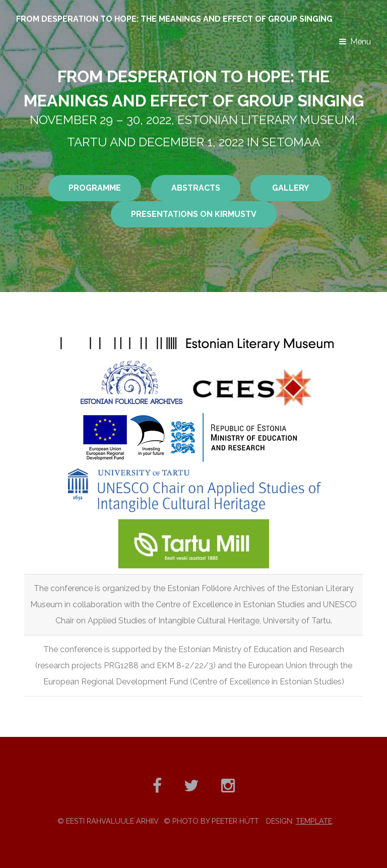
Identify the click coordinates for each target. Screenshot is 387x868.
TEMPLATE (314, 821)
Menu (361, 42)
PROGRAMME (95, 188)
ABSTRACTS (196, 188)
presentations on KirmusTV (194, 214)
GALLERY (291, 188)
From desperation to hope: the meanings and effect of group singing (174, 19)
